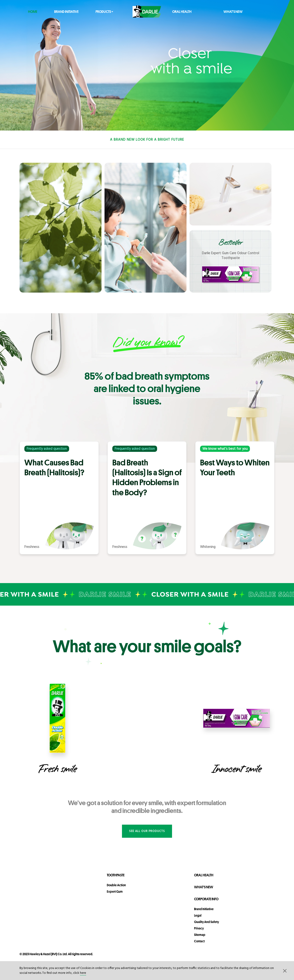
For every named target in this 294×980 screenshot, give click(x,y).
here (83, 973)
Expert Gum (115, 892)
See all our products (147, 831)
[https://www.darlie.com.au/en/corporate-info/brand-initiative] (147, 65)
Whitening (208, 547)
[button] (285, 971)
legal (198, 915)
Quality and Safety (206, 922)
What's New (233, 11)
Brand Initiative (66, 11)
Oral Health (182, 11)
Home (33, 11)
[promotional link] (230, 261)
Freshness (32, 547)
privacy (199, 928)
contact (199, 941)
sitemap (200, 935)
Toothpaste (116, 875)
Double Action (116, 885)
